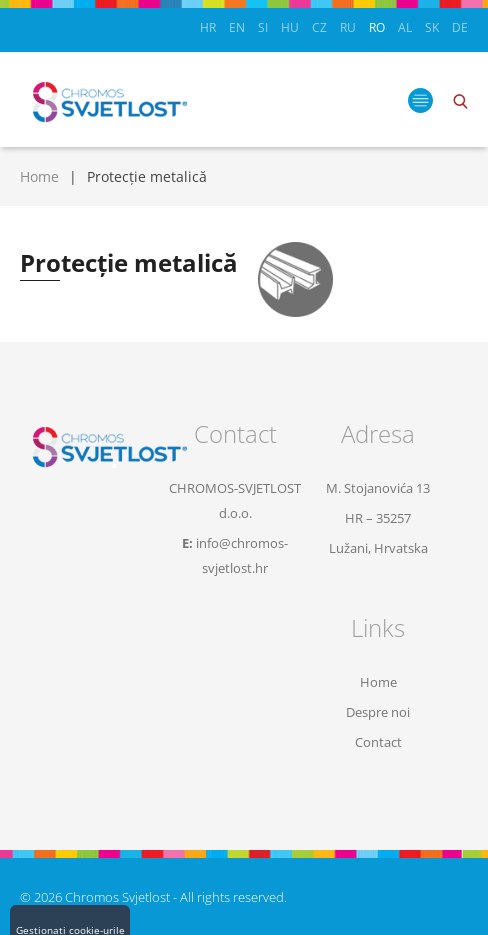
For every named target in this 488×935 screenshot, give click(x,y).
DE (460, 27)
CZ (319, 27)
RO (377, 27)
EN (237, 27)
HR (208, 27)
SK (432, 27)
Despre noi (378, 712)
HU (290, 27)
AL (405, 27)
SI (263, 27)
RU (348, 27)
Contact (378, 742)
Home (39, 176)
